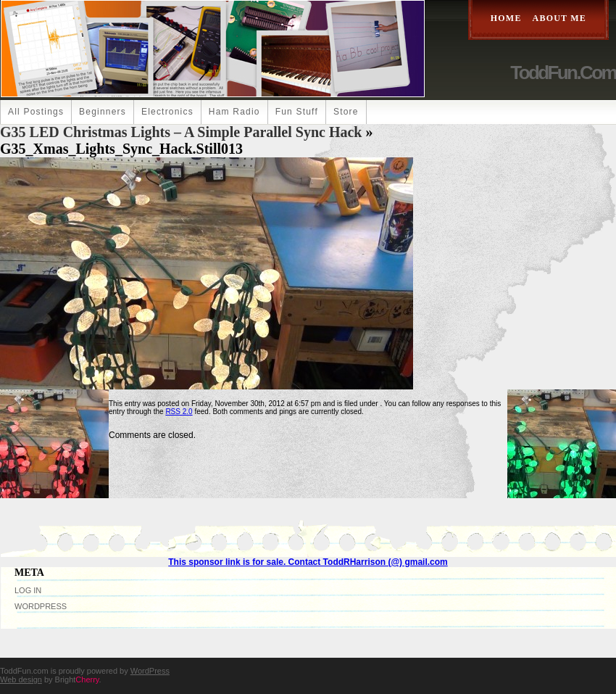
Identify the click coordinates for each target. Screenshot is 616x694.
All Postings (36, 112)
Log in (28, 590)
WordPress (41, 606)
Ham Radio (234, 112)
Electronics (167, 112)
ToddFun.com (563, 73)
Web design (21, 679)
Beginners (103, 112)
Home (506, 18)
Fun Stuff (297, 112)
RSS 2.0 (179, 412)
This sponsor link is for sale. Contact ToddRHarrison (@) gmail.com (308, 562)
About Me (559, 18)
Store (346, 112)
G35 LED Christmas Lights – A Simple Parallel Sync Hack (181, 132)
